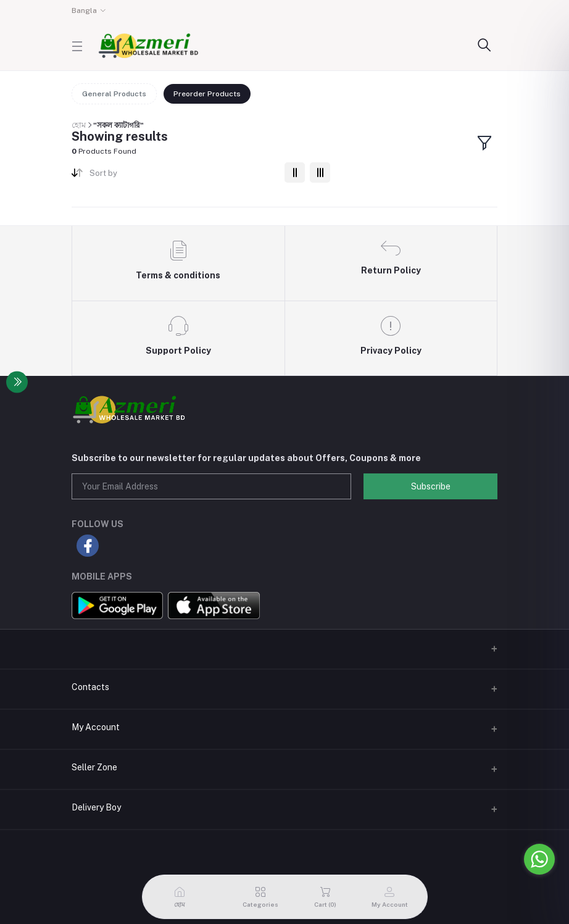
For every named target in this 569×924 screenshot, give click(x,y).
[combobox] (182, 176)
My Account (96, 727)
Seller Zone (94, 767)
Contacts (90, 687)
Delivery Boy (96, 807)
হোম (79, 125)
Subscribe (431, 486)
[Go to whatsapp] (539, 859)
